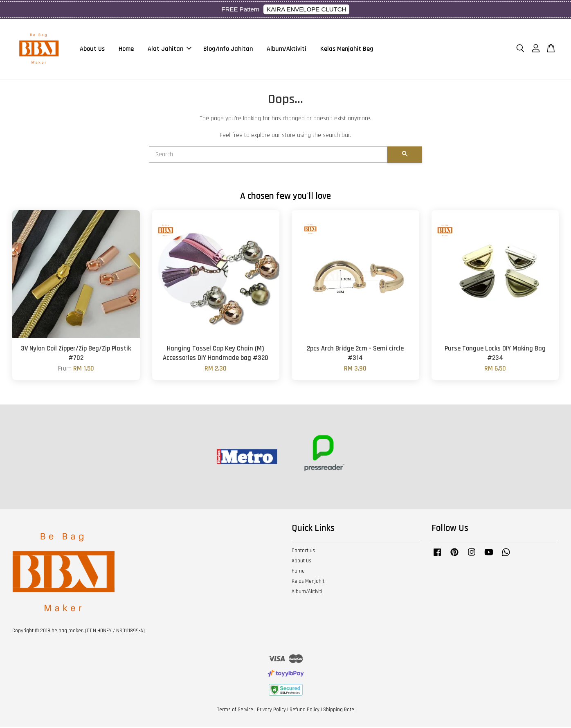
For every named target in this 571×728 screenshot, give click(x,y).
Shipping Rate (339, 711)
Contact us (303, 552)
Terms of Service (235, 711)
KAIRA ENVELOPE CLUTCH (306, 9)
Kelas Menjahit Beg (347, 49)
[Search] (268, 156)
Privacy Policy (271, 711)
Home (126, 49)
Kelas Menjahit (308, 582)
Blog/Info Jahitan (228, 49)
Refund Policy (305, 711)
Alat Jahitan (170, 49)
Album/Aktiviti (287, 49)
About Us (92, 49)
